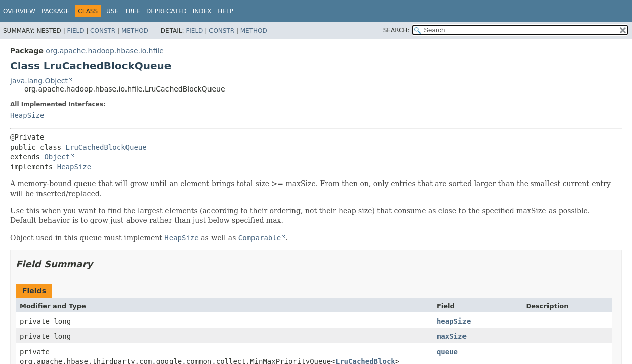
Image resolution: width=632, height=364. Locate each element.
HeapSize (27, 115)
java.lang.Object (39, 81)
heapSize (454, 321)
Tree (132, 11)
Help (225, 11)
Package (55, 11)
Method (135, 31)
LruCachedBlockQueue (106, 147)
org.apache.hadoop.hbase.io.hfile (104, 51)
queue (447, 352)
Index (202, 11)
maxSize (452, 336)
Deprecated (166, 11)
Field (75, 31)
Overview (19, 11)
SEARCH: (396, 30)
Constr (103, 31)
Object (57, 157)
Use (112, 11)
